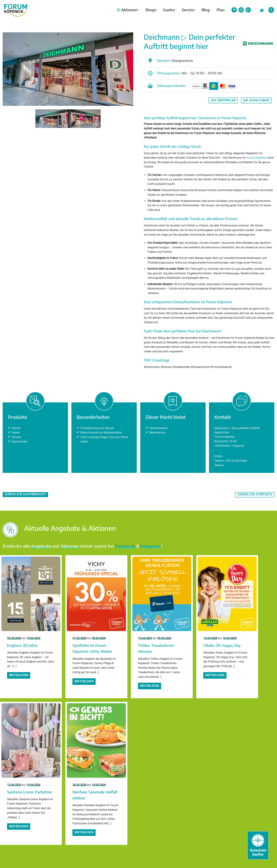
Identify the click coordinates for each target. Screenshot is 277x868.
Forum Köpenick (257, 158)
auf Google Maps (256, 101)
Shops (152, 10)
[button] (262, 10)
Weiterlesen (19, 675)
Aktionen (128, 10)
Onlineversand (158, 428)
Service (189, 10)
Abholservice (157, 432)
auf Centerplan (223, 101)
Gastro (170, 10)
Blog (207, 10)
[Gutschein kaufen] (258, 845)
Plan (222, 10)
